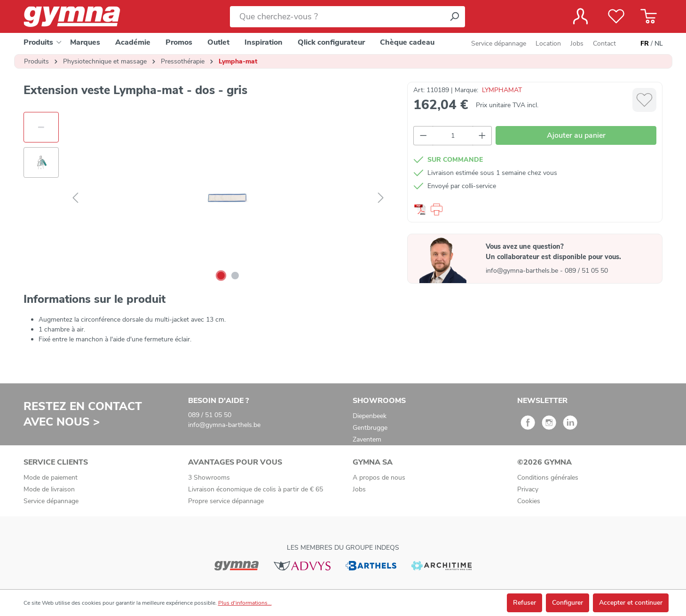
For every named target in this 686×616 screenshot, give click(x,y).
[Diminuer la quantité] (423, 136)
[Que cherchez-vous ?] (337, 17)
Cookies (529, 501)
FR (645, 44)
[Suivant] (381, 198)
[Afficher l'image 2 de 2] (235, 276)
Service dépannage (499, 43)
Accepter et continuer (631, 603)
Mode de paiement (51, 478)
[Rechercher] (454, 17)
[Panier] (649, 16)
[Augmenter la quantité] (482, 136)
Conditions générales (548, 478)
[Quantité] (453, 136)
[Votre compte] (580, 16)
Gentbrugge (370, 428)
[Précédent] (75, 198)
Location (548, 43)
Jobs (577, 43)
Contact (604, 43)
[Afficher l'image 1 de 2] (221, 276)
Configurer (568, 603)
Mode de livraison (49, 489)
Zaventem (367, 439)
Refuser (524, 603)
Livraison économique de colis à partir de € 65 (256, 489)
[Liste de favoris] (616, 16)
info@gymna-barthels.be (523, 271)
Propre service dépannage (226, 501)
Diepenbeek (370, 416)
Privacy (528, 489)
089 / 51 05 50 (586, 271)
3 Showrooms (209, 478)
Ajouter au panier (576, 135)
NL (659, 44)
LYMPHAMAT (502, 90)
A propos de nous (379, 478)
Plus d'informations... (245, 603)
